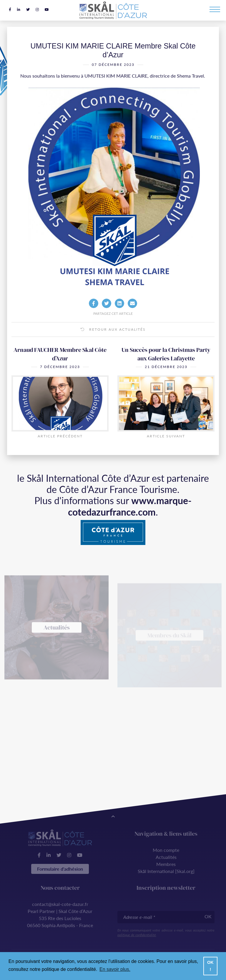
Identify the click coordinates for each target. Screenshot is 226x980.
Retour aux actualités (113, 329)
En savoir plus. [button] (115, 969)
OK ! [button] (210, 966)
